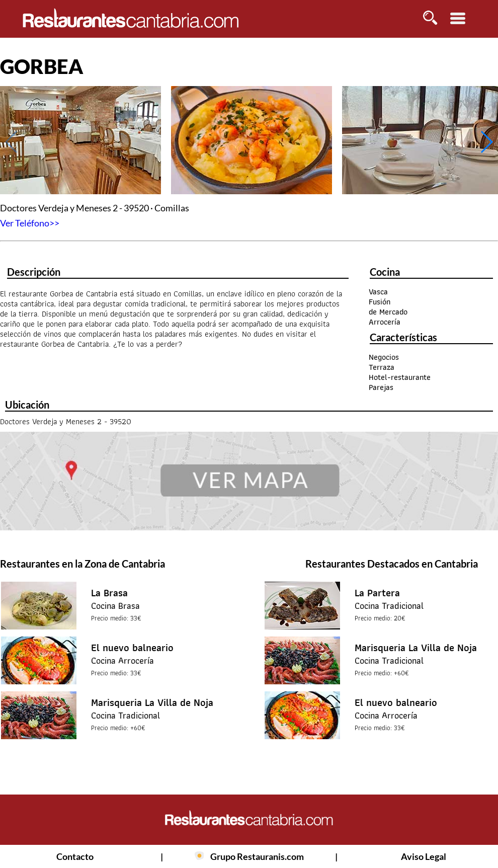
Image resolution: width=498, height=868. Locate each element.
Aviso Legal (424, 856)
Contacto (75, 856)
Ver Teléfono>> (30, 223)
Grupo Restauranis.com (257, 856)
